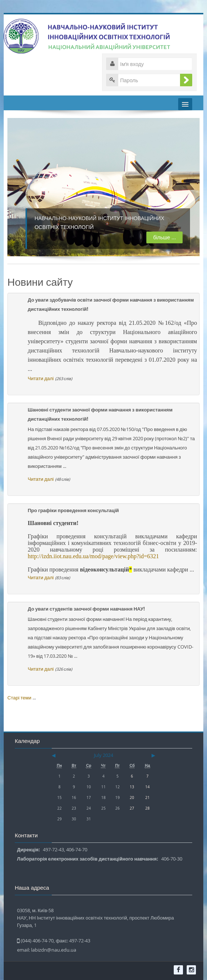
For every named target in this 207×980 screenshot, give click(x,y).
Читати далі (41, 378)
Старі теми (19, 698)
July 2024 (103, 755)
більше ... (159, 237)
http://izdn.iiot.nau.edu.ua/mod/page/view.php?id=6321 (93, 556)
